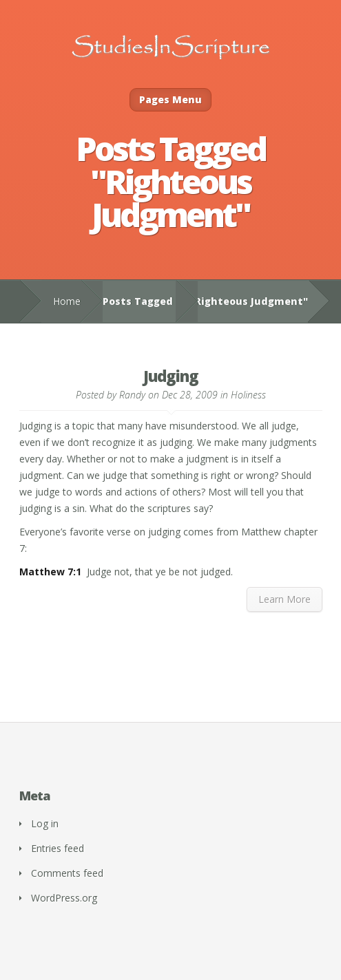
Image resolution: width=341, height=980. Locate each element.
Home (67, 301)
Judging (171, 376)
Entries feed (58, 848)
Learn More (285, 599)
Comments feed (67, 873)
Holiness (248, 395)
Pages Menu (170, 99)
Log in (45, 823)
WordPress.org (64, 898)
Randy (132, 395)
